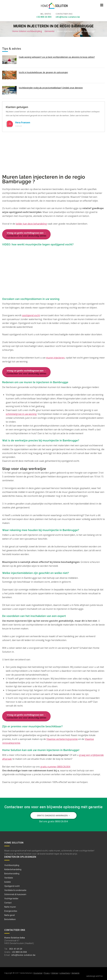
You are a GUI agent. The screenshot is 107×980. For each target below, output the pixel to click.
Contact (8, 902)
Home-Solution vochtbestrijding (27, 31)
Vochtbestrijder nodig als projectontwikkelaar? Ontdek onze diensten (51, 87)
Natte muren (10, 906)
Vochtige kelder (11, 898)
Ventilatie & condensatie (15, 890)
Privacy (47, 973)
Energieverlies (11, 910)
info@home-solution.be (68, 16)
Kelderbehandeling (13, 869)
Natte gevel (10, 915)
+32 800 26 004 (44, 16)
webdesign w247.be (95, 975)
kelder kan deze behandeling (31, 223)
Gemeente (49, 31)
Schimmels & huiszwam (15, 894)
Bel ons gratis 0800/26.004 (53, 821)
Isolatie (8, 881)
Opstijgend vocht (12, 885)
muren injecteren (55, 357)
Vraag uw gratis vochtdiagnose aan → (26, 234)
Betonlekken (10, 919)
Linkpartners (65, 973)
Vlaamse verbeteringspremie (62, 739)
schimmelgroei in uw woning (21, 414)
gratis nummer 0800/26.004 (55, 766)
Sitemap (55, 973)
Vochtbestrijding (12, 865)
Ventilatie (9, 877)
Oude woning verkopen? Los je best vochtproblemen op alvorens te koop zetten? (57, 56)
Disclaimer (38, 973)
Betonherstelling (12, 873)
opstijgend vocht (31, 315)
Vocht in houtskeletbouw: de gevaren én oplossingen (43, 72)
